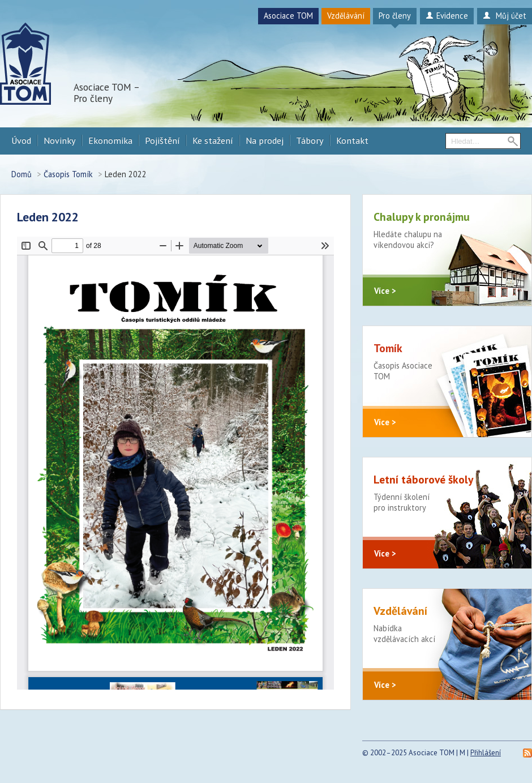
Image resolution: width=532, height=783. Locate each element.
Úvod (21, 140)
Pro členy (395, 16)
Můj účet (505, 16)
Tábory (310, 140)
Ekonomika (110, 140)
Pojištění (162, 140)
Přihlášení (486, 753)
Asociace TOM (288, 16)
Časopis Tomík (68, 174)
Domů (22, 174)
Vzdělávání (346, 16)
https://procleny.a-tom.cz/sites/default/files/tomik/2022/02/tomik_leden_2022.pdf (175, 463)
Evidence (447, 16)
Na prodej (265, 140)
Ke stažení (213, 140)
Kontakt (352, 140)
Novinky (60, 140)
